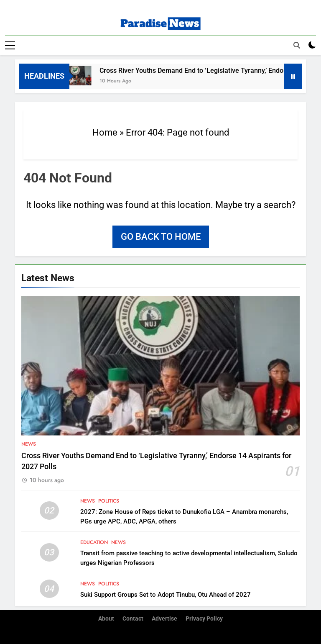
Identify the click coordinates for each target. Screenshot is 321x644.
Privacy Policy (204, 619)
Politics (109, 500)
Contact (133, 619)
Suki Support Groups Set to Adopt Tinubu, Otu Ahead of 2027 (166, 595)
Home (105, 132)
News (29, 444)
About (106, 619)
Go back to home (161, 236)
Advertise (164, 619)
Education (94, 542)
